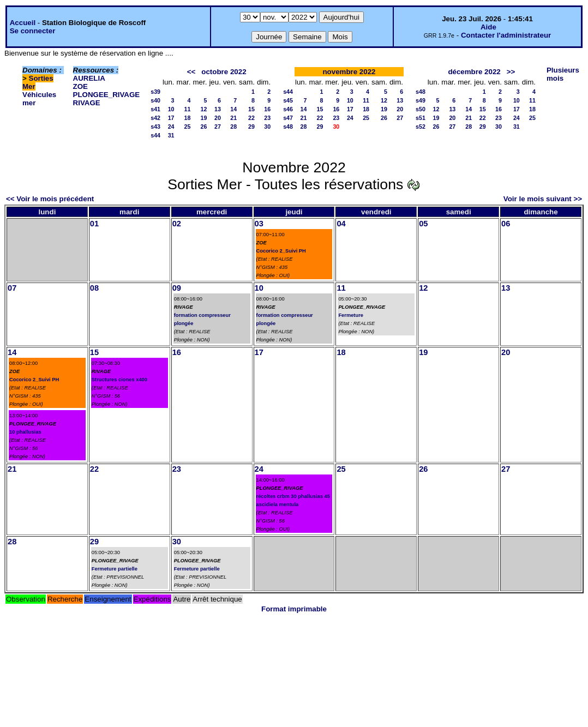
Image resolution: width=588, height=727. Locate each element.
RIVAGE (87, 103)
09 (177, 288)
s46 (288, 109)
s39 (155, 92)
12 (204, 109)
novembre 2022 (349, 72)
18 (188, 118)
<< (191, 72)
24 (171, 127)
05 (423, 224)
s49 (421, 100)
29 (251, 127)
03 (259, 224)
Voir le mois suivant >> (543, 199)
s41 (155, 109)
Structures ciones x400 (119, 380)
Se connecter (33, 31)
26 (204, 127)
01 (94, 224)
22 (251, 118)
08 (94, 288)
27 (218, 127)
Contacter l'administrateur (506, 35)
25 (188, 127)
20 (218, 118)
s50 (421, 109)
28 (233, 127)
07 (12, 288)
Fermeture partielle (115, 569)
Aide (488, 27)
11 (188, 109)
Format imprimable (294, 609)
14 (233, 109)
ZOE (80, 86)
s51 (421, 118)
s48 (288, 127)
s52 (421, 127)
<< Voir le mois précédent (50, 199)
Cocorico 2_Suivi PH (281, 251)
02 (177, 224)
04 (341, 224)
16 (267, 109)
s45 (288, 100)
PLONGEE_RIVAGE (107, 95)
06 (506, 224)
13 (218, 109)
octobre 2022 (224, 72)
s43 (155, 127)
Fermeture (351, 315)
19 (204, 118)
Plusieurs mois (563, 74)
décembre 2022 (474, 72)
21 (233, 118)
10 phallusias (25, 432)
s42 (155, 118)
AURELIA (89, 78)
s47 (288, 118)
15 (251, 109)
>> (511, 72)
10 (171, 109)
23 (267, 118)
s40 (155, 100)
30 (267, 127)
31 (171, 135)
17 (171, 118)
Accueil (23, 23)
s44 (155, 135)
